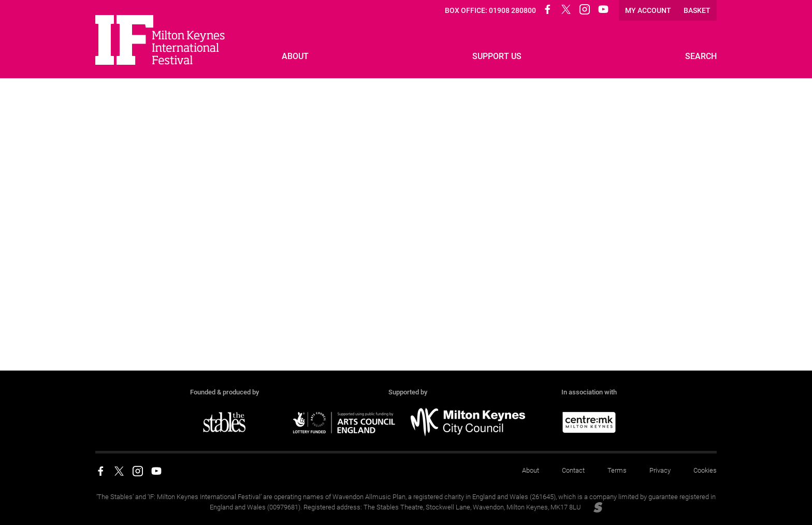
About (531, 470)
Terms (617, 470)
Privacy (660, 470)
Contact (573, 470)
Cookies (705, 470)
